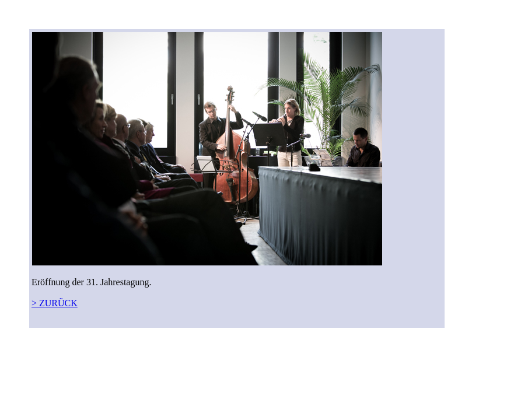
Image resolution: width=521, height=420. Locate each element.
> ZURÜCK (55, 303)
